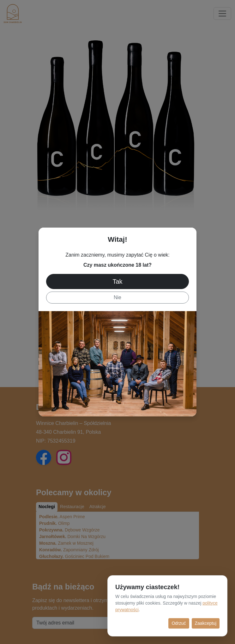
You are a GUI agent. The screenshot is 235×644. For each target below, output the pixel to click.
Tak (117, 281)
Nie (117, 297)
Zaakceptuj (206, 623)
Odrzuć (179, 623)
